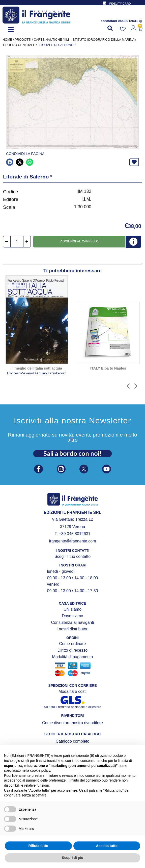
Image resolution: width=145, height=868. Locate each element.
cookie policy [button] (40, 770)
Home (7, 40)
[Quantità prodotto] (17, 242)
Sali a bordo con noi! (72, 453)
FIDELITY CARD (120, 4)
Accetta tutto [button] (107, 846)
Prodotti (23, 40)
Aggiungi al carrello (79, 241)
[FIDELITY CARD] (104, 3)
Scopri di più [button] (72, 858)
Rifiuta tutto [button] (38, 846)
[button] (11, 30)
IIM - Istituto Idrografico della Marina (99, 40)
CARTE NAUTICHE (48, 40)
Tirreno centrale (19, 45)
